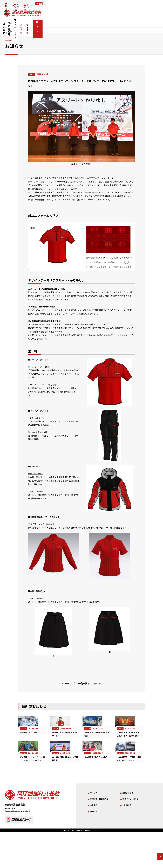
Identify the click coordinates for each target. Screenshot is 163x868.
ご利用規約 (128, 832)
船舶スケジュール (140, 4)
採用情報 (116, 22)
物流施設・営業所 (60, 22)
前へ (65, 683)
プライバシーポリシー (134, 826)
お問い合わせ (135, 22)
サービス (39, 22)
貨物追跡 (100, 4)
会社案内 (24, 22)
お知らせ (103, 22)
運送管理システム (118, 4)
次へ (98, 683)
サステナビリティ (85, 22)
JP (154, 4)
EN (158, 4)
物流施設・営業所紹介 (102, 826)
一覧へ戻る (82, 684)
